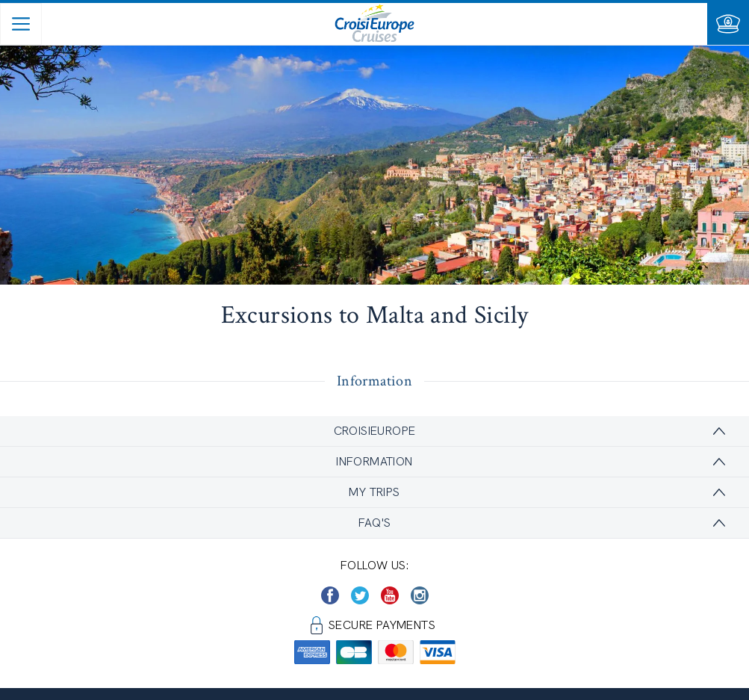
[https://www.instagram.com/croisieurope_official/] (420, 595)
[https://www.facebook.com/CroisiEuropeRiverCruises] (330, 595)
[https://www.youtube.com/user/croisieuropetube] (390, 595)
